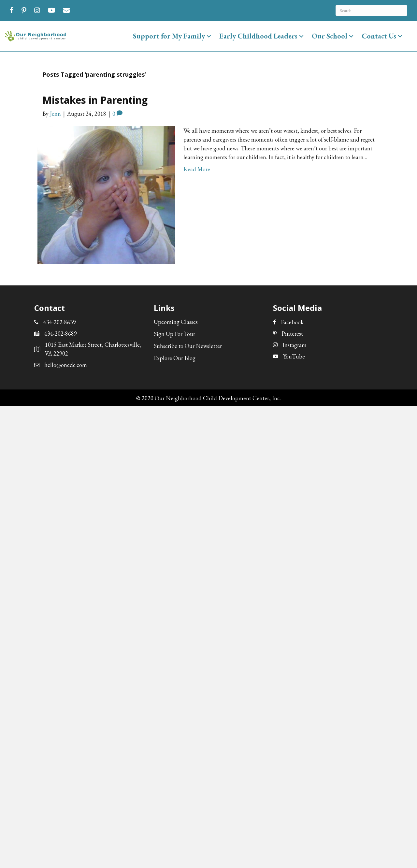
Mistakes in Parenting (95, 100)
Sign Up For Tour (174, 334)
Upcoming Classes (176, 322)
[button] (209, 36)
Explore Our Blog (175, 358)
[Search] (371, 10)
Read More (197, 169)
